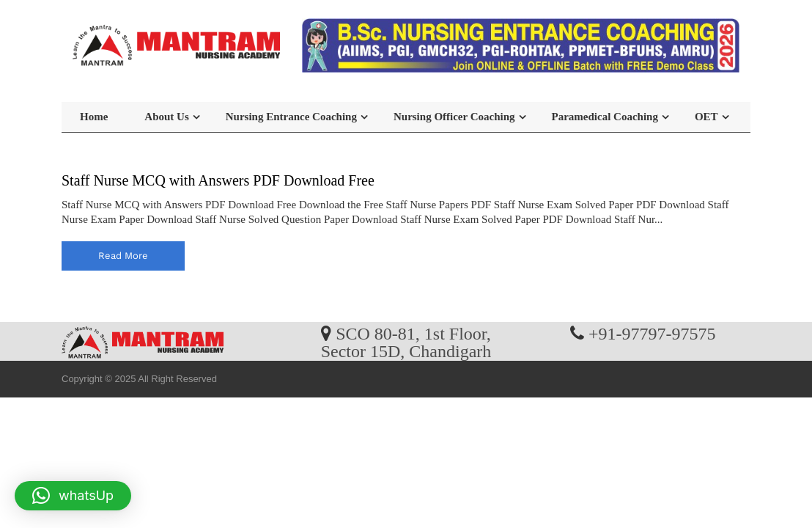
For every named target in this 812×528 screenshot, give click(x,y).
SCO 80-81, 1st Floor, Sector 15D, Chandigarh (406, 342)
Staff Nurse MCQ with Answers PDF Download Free (218, 180)
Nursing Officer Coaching (454, 117)
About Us (166, 117)
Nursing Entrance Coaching (291, 117)
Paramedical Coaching (605, 117)
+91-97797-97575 (652, 333)
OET (706, 117)
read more (123, 256)
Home (94, 117)
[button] (73, 496)
